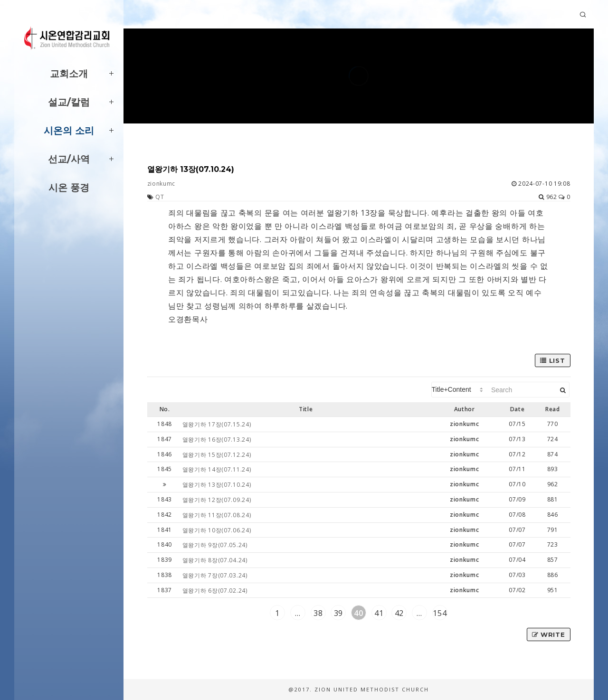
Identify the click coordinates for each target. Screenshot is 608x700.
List (552, 360)
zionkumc (161, 184)
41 (379, 613)
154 (440, 613)
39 (338, 613)
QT (160, 197)
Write (549, 634)
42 (399, 613)
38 (318, 613)
